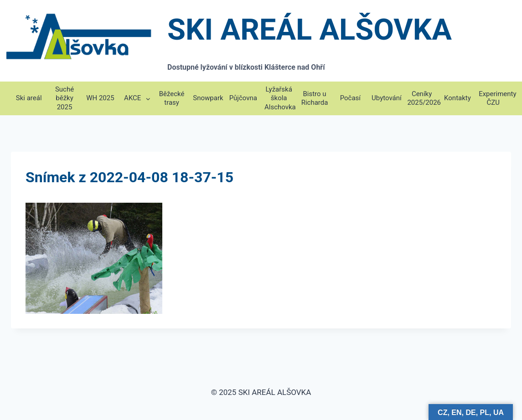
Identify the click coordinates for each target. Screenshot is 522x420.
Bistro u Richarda (315, 98)
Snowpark (208, 98)
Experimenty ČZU (495, 98)
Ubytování (387, 98)
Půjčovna (243, 98)
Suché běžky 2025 (65, 98)
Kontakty (457, 98)
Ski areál (29, 98)
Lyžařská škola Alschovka (280, 98)
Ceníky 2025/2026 (423, 98)
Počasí (350, 98)
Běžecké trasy (172, 98)
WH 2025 (100, 98)
